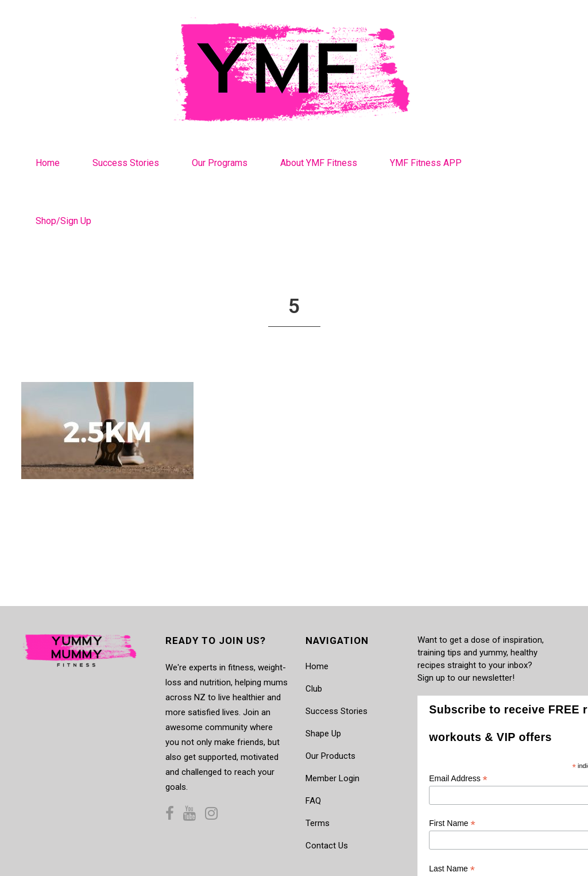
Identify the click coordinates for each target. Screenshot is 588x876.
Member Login (332, 778)
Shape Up (323, 734)
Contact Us (327, 846)
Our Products (330, 756)
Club (314, 689)
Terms (318, 823)
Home (317, 666)
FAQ (313, 801)
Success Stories (336, 711)
